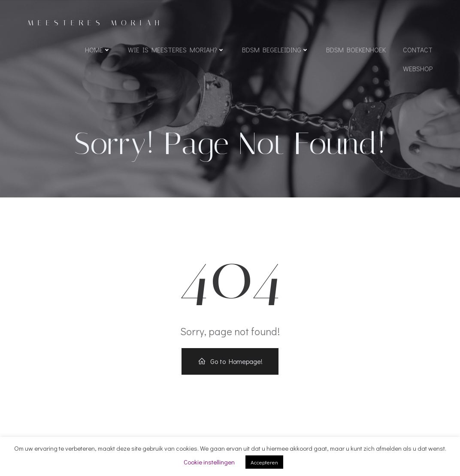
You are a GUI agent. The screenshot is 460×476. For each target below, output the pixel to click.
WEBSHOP (418, 68)
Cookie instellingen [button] (209, 462)
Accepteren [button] (264, 462)
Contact (418, 50)
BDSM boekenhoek (356, 50)
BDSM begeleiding (275, 50)
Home (98, 50)
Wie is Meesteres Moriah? (176, 50)
